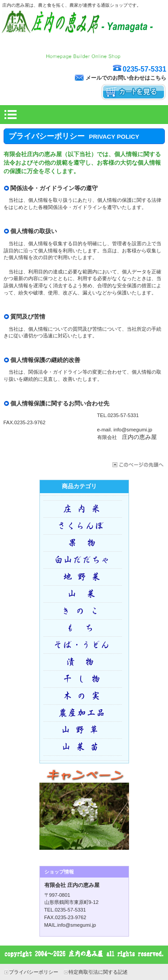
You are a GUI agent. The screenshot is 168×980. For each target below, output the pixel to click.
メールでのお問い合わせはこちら (126, 78)
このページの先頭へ (137, 465)
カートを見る (134, 92)
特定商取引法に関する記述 (98, 972)
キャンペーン (84, 811)
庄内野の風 (84, 49)
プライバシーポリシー (34, 972)
